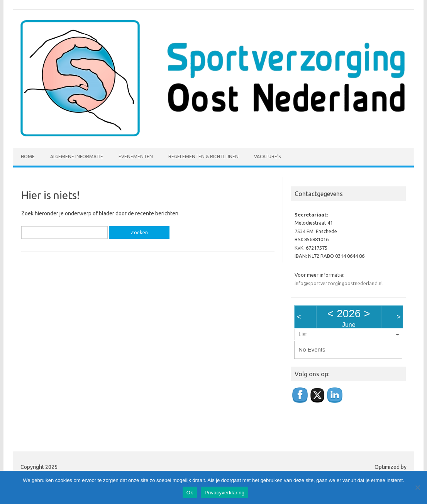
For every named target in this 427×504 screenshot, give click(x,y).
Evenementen (136, 156)
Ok (190, 493)
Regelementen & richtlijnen (203, 156)
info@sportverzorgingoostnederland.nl (339, 283)
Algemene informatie (77, 156)
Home (28, 156)
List (302, 334)
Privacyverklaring (225, 493)
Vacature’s (267, 156)
